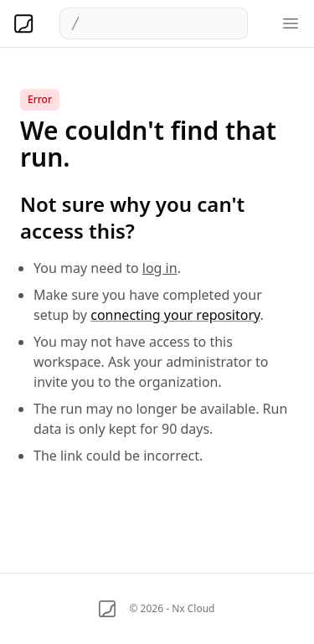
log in (160, 268)
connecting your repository (175, 315)
